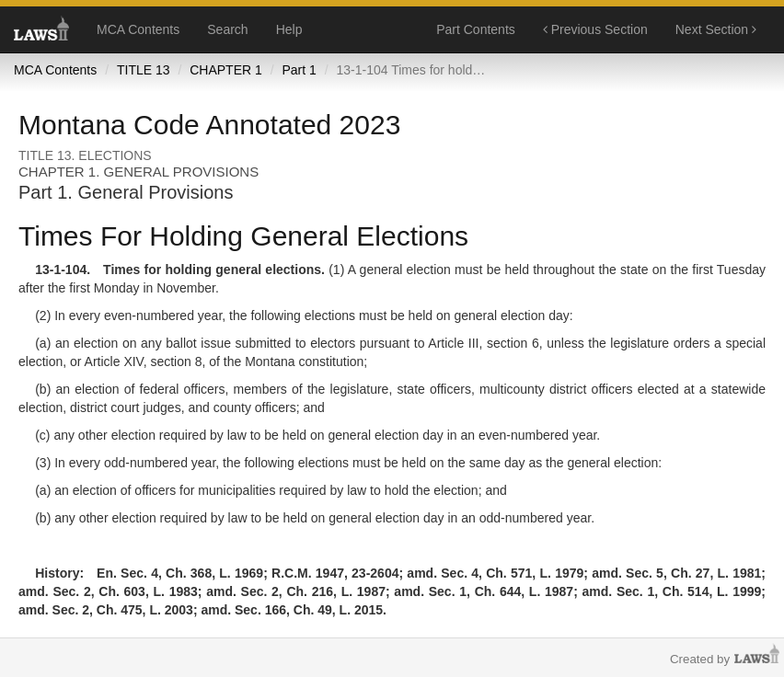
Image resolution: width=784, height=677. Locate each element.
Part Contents (476, 29)
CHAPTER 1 (226, 70)
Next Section (716, 29)
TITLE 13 (144, 70)
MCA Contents (138, 29)
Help (289, 29)
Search (227, 29)
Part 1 (299, 70)
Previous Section (595, 29)
